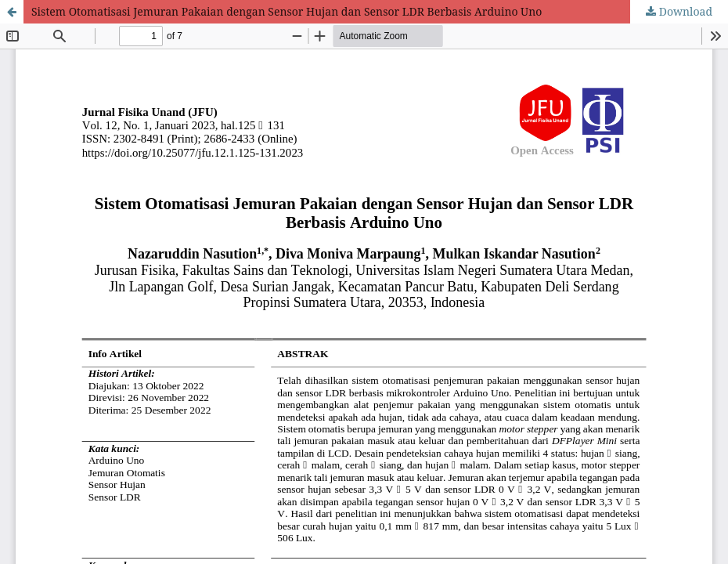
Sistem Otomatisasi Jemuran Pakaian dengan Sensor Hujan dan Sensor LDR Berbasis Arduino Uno (287, 11)
